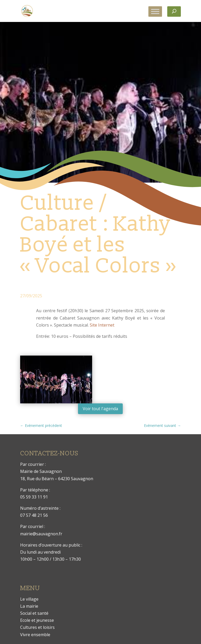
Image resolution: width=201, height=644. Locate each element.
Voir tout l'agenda (100, 409)
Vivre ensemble (35, 635)
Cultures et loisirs (37, 627)
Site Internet (102, 325)
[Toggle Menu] (155, 11)
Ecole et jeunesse (37, 620)
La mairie (29, 606)
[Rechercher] (174, 11)
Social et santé (34, 613)
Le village (29, 599)
